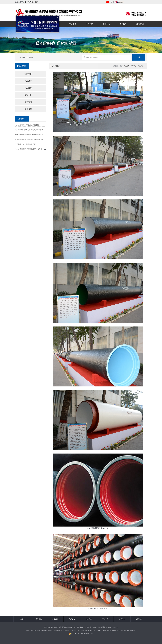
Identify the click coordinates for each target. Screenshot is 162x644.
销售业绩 (25, 109)
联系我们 (140, 24)
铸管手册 (25, 95)
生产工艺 (89, 24)
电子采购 (28, 2)
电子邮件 (35, 2)
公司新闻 (55, 619)
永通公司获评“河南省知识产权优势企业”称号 (32, 149)
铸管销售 (25, 102)
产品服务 (73, 24)
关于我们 (39, 619)
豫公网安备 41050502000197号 (81, 634)
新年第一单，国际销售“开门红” (27, 144)
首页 (22, 619)
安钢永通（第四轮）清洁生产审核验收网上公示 (33, 130)
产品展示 (25, 81)
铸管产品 (134, 66)
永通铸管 (30, 57)
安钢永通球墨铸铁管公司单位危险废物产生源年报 (34, 135)
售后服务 (123, 24)
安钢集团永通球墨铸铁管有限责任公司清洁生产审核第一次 (37, 139)
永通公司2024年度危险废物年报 (28, 125)
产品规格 (25, 88)
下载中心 (106, 24)
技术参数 (25, 74)
